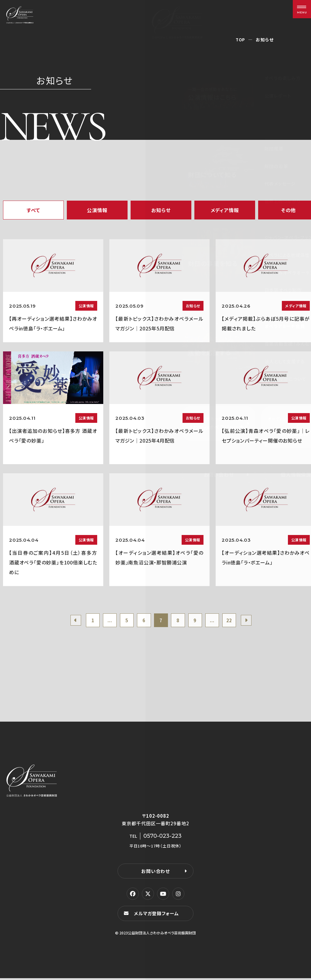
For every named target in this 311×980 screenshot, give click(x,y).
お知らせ (161, 210)
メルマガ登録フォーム (157, 915)
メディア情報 (225, 210)
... (106, 621)
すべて (33, 210)
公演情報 (97, 210)
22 (235, 621)
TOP (240, 40)
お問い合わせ (155, 873)
